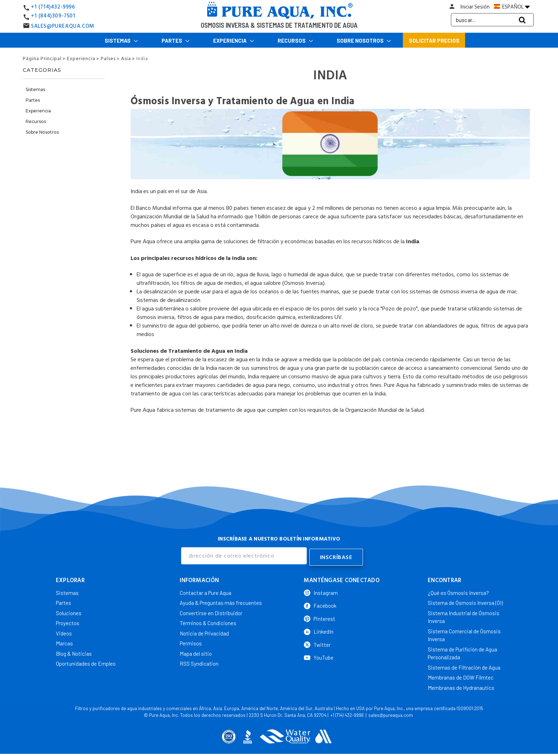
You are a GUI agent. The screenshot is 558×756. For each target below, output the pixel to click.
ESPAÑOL (512, 7)
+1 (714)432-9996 (53, 7)
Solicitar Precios (434, 41)
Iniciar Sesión (475, 7)
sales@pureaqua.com (391, 714)
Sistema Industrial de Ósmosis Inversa (464, 615)
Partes (176, 41)
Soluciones (69, 611)
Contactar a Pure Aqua (206, 591)
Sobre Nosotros (364, 41)
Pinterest (320, 617)
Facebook (320, 604)
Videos (64, 632)
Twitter (317, 643)
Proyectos (68, 622)
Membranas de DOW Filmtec (461, 676)
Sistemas (121, 41)
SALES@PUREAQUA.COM (63, 26)
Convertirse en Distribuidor (211, 611)
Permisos (191, 642)
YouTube (319, 656)
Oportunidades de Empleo (86, 662)
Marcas (64, 642)
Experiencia (234, 41)
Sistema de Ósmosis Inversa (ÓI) (465, 601)
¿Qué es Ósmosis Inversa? (458, 591)
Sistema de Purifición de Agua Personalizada (462, 652)
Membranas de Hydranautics (461, 686)
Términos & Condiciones (208, 622)
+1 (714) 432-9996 (347, 714)
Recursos (295, 41)
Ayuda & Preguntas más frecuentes (221, 601)
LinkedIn (319, 630)
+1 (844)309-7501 (53, 16)
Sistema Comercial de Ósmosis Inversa (464, 633)
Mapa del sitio (196, 652)
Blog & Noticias (74, 652)
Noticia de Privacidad (204, 632)
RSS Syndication (199, 662)
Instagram (321, 591)
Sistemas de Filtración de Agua (464, 666)
